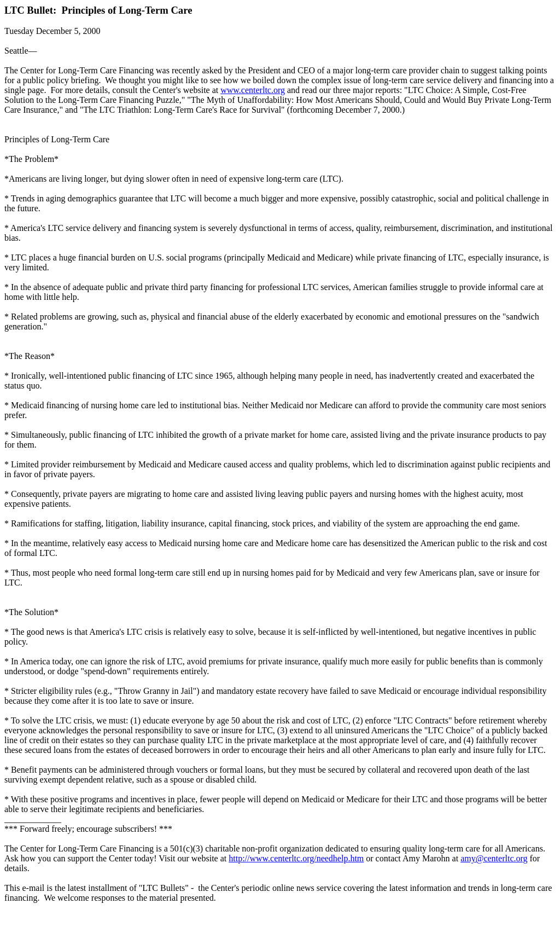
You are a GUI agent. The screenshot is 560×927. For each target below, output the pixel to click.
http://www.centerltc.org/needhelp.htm (296, 858)
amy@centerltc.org (494, 858)
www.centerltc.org (253, 90)
